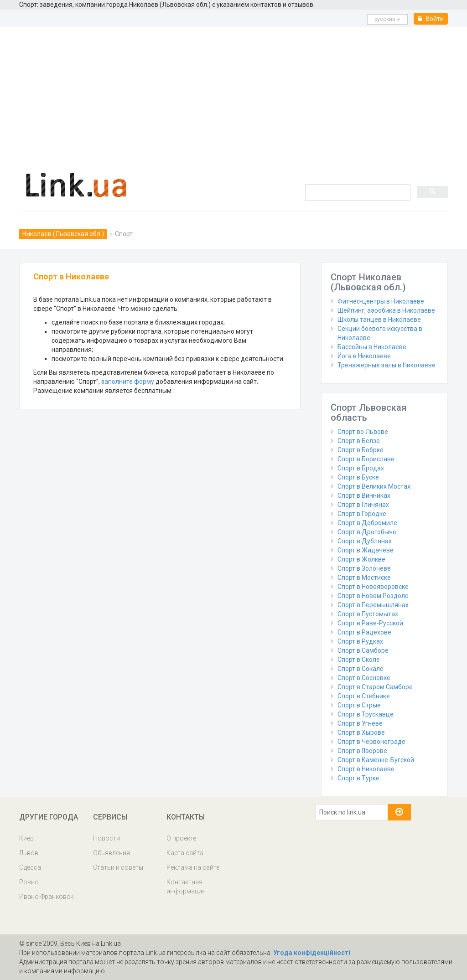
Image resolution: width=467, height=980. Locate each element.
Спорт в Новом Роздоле (373, 596)
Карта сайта (185, 853)
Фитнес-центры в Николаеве (381, 301)
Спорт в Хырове (361, 732)
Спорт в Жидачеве (366, 550)
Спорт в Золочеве (364, 568)
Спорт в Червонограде (371, 742)
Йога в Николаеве (364, 356)
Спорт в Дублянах (365, 541)
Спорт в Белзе (359, 441)
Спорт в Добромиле (367, 523)
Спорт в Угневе (360, 723)
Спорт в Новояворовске (373, 587)
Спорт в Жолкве (361, 559)
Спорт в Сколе (359, 660)
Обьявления (112, 853)
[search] (357, 192)
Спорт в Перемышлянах (373, 605)
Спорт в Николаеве (366, 769)
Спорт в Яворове (362, 751)
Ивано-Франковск (46, 897)
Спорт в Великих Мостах (374, 486)
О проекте (181, 838)
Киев (26, 838)
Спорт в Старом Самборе (375, 687)
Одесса (30, 867)
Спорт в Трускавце (366, 714)
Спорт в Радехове (364, 632)
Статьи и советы (118, 867)
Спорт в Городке (362, 514)
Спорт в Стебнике (364, 696)
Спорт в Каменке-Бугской (376, 760)
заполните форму (128, 382)
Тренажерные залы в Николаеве (387, 365)
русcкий (387, 19)
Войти (431, 19)
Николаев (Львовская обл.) (63, 234)
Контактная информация (186, 887)
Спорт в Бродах (361, 468)
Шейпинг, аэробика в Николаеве (386, 310)
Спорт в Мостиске (364, 578)
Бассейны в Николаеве (372, 347)
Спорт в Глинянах (363, 505)
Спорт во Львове (363, 432)
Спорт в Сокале (361, 669)
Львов (29, 853)
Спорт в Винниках (364, 495)
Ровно (29, 882)
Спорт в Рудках (360, 641)
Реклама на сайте (193, 867)
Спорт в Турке (358, 778)
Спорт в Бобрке (361, 450)
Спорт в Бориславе (366, 459)
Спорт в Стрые (359, 705)
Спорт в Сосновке (364, 678)
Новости (106, 838)
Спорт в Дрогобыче (367, 532)
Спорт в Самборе (363, 650)
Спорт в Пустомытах (368, 614)
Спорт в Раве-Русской (370, 623)
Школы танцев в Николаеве (379, 320)
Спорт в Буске (358, 477)
